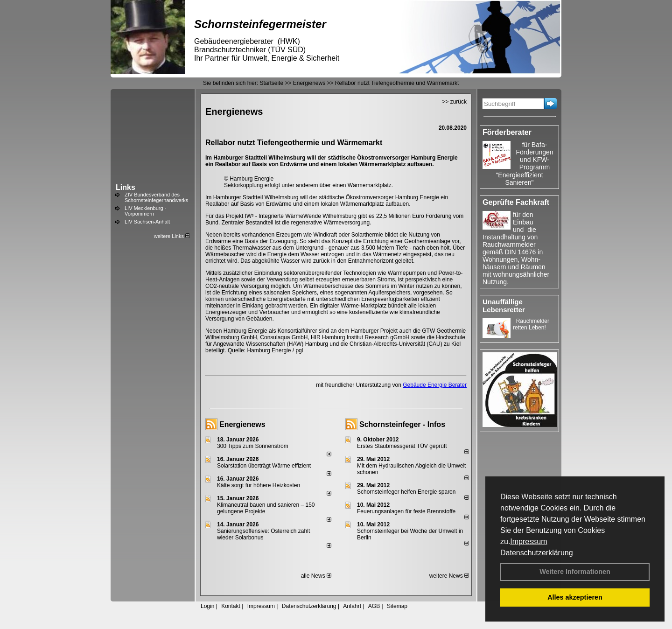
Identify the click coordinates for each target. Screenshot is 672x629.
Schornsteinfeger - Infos (402, 424)
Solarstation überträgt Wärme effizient (264, 466)
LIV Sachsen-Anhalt (147, 222)
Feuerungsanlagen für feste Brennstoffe (406, 511)
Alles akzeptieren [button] (575, 597)
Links (126, 187)
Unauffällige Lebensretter (504, 306)
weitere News (449, 576)
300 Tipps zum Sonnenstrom (253, 446)
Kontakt (231, 606)
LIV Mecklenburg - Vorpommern (145, 211)
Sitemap (397, 606)
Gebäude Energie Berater (435, 385)
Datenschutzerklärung (537, 553)
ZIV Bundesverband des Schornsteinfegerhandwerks (156, 197)
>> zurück (454, 102)
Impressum (528, 542)
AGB (374, 606)
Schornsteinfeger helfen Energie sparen (406, 492)
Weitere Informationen (575, 572)
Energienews (242, 424)
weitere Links (172, 236)
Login (207, 606)
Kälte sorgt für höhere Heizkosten (259, 485)
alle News (316, 576)
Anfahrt (352, 606)
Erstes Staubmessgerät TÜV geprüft (402, 446)
